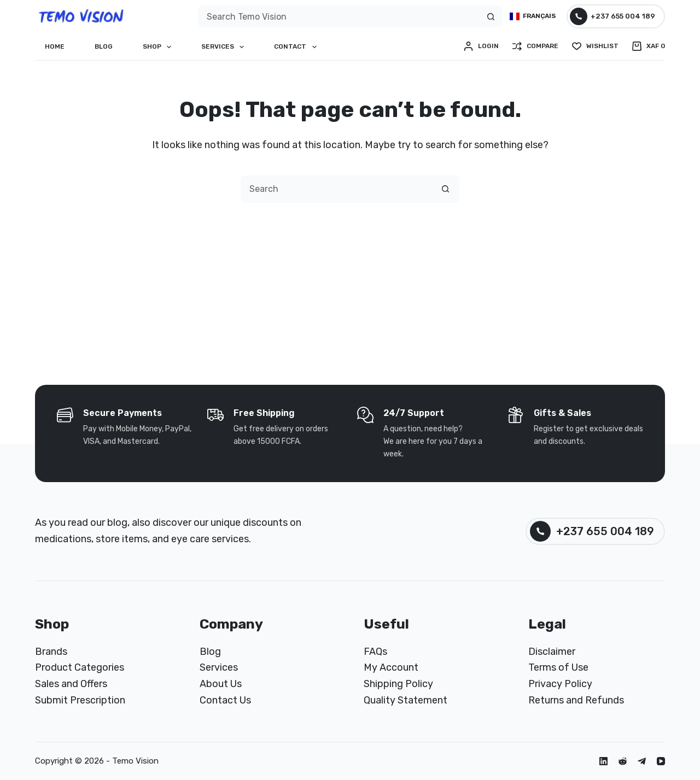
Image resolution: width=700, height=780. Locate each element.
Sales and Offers (71, 684)
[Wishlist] (595, 46)
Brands (51, 652)
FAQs (375, 652)
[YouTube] (661, 761)
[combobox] (339, 16)
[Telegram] (642, 761)
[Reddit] (623, 761)
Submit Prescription (80, 700)
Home (55, 46)
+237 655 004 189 (613, 16)
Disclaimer (552, 652)
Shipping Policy (398, 684)
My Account (391, 667)
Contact (297, 47)
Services (225, 47)
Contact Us (225, 700)
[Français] (533, 16)
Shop (159, 47)
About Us (221, 684)
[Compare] (535, 46)
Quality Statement (406, 700)
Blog (104, 46)
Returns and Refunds (576, 700)
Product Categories (80, 667)
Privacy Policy (560, 684)
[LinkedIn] (603, 761)
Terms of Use (558, 667)
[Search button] (491, 16)
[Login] (481, 46)
